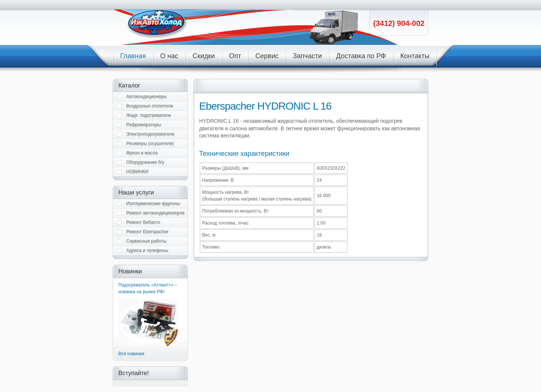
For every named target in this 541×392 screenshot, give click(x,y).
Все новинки (131, 354)
